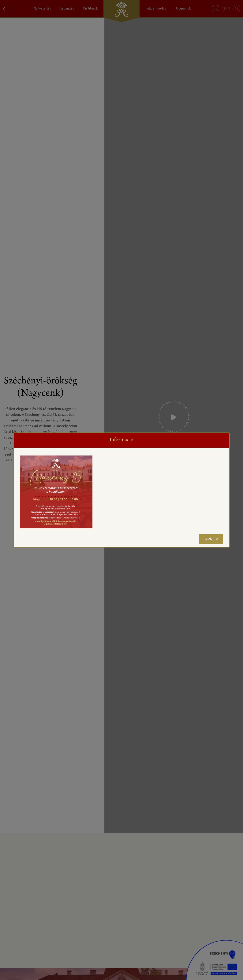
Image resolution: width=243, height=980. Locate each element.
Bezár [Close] (212, 539)
